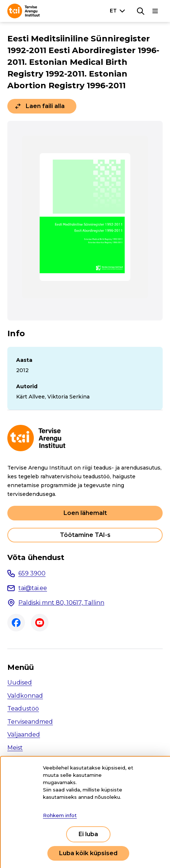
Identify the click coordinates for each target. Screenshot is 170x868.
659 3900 (32, 573)
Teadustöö (23, 709)
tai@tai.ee (33, 588)
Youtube (40, 623)
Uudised (20, 682)
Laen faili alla (45, 106)
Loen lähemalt (85, 513)
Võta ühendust (36, 557)
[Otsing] (141, 11)
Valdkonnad (25, 696)
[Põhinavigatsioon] (155, 11)
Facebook (16, 623)
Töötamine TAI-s (85, 535)
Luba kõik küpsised (88, 853)
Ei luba (88, 834)
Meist (15, 748)
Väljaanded (24, 735)
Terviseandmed (30, 722)
